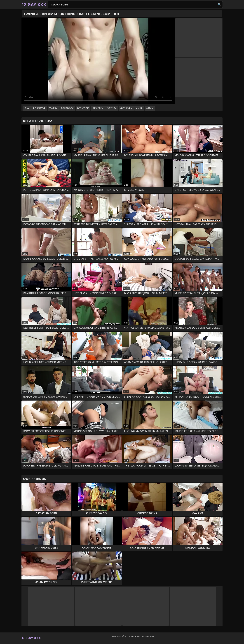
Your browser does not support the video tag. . (98, 61)
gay (27, 108)
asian (150, 108)
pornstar (39, 108)
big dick (98, 108)
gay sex (112, 108)
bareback (67, 108)
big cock (83, 108)
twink (53, 108)
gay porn (126, 108)
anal (139, 108)
